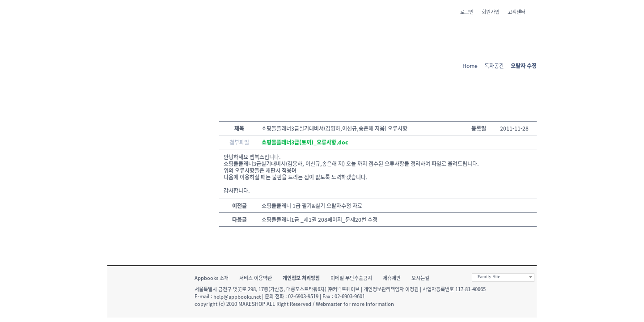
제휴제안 (392, 278)
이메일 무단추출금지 (351, 278)
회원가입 (491, 12)
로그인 (467, 12)
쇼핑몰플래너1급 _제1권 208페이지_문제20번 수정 (320, 220)
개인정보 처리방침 (301, 278)
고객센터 (517, 12)
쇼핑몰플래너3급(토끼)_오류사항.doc (305, 142)
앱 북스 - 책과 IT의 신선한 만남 (150, 29)
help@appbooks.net (237, 297)
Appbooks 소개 (212, 278)
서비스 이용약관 (256, 278)
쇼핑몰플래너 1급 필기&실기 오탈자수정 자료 (312, 206)
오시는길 (420, 278)
